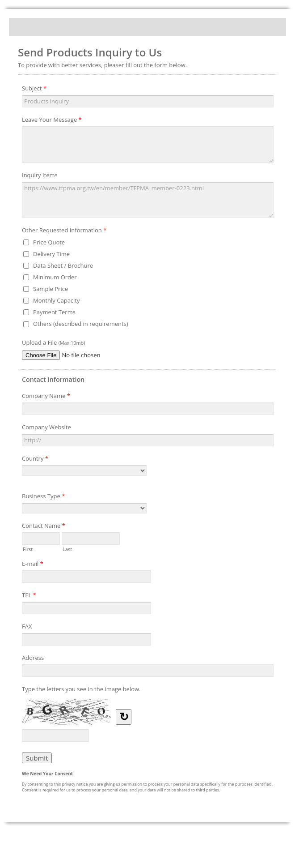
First (28, 548)
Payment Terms (54, 312)
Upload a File (53, 342)
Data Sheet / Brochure (63, 265)
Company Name (46, 397)
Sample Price (51, 289)
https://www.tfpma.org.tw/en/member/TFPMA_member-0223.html (148, 200)
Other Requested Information (64, 231)
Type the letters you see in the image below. (81, 689)
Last (67, 548)
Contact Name (44, 527)
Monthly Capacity (57, 300)
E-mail (33, 565)
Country (35, 460)
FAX (27, 626)
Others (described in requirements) (81, 324)
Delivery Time (51, 254)
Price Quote (49, 242)
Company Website (46, 427)
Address (33, 658)
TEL (29, 596)
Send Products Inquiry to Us (147, 27)
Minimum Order (55, 277)
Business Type (43, 497)
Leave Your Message (52, 121)
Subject (34, 90)
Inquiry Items (40, 175)
